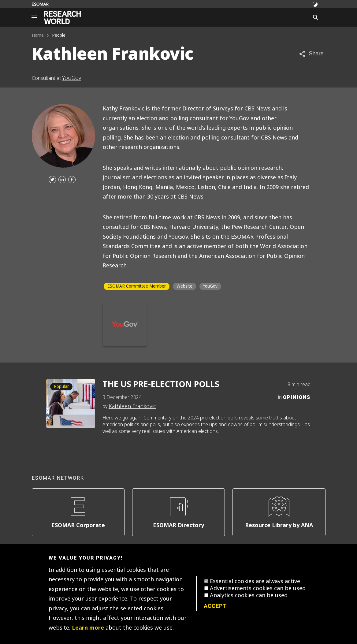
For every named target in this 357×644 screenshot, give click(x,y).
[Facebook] (72, 180)
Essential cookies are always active (255, 581)
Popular (61, 387)
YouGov (72, 78)
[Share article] (311, 54)
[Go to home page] (62, 18)
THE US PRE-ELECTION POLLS (161, 384)
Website (184, 286)
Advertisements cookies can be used (258, 588)
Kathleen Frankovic (132, 406)
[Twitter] (52, 180)
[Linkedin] (62, 180)
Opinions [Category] (297, 397)
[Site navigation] (34, 17)
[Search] (316, 17)
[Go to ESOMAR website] (40, 4)
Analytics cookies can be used (249, 595)
